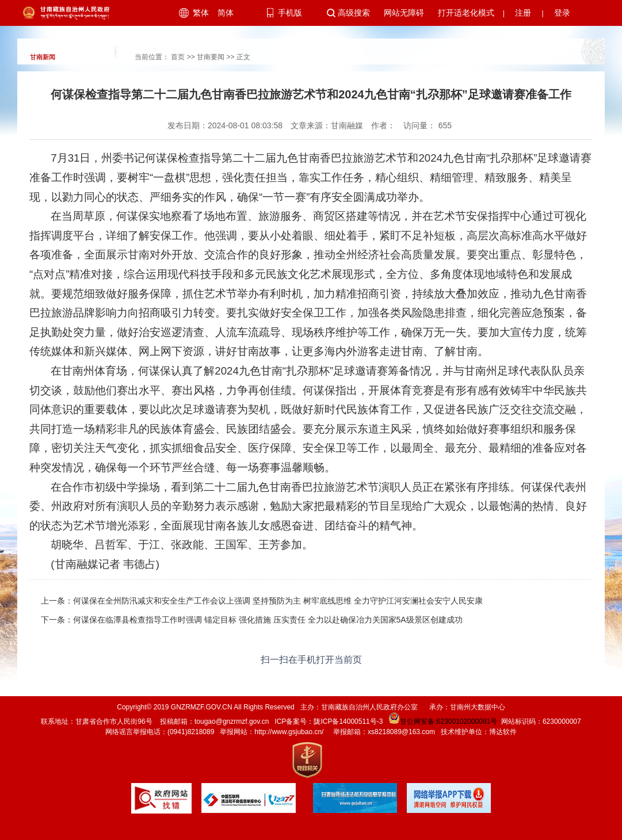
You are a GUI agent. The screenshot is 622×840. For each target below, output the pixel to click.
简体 (226, 13)
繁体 (201, 13)
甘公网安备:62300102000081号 (442, 721)
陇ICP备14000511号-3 (348, 721)
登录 (562, 13)
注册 (523, 13)
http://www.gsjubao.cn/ (289, 732)
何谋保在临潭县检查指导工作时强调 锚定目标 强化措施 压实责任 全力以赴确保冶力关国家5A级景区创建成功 (268, 620)
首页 (178, 57)
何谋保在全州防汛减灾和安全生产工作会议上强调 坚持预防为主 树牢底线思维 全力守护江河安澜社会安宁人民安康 (278, 601)
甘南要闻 (211, 57)
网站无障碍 (404, 13)
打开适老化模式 (466, 13)
